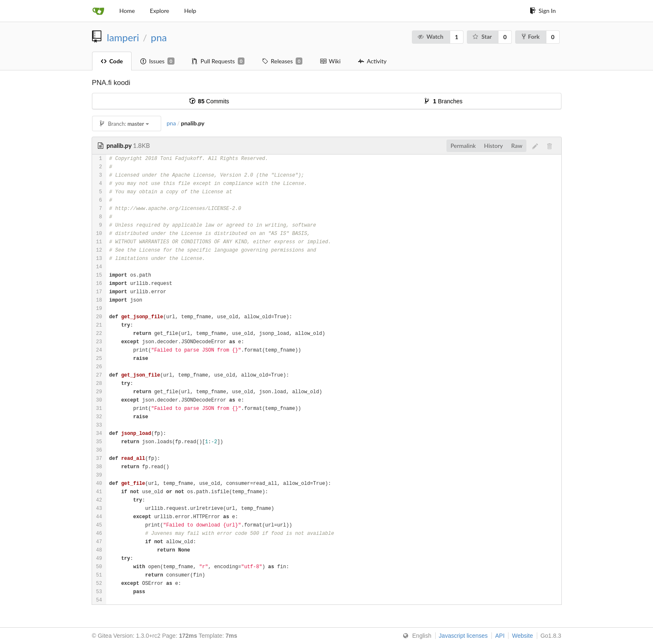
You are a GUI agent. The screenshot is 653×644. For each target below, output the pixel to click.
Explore (160, 11)
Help (190, 11)
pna (159, 37)
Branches (444, 101)
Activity (372, 61)
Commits (209, 101)
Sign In (543, 11)
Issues (157, 61)
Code (112, 61)
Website (522, 636)
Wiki (330, 61)
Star (482, 36)
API (500, 636)
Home (127, 11)
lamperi (123, 37)
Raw (517, 146)
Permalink (463, 146)
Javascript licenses (464, 636)
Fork (531, 36)
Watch (430, 36)
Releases (282, 61)
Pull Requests (218, 61)
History (493, 146)
